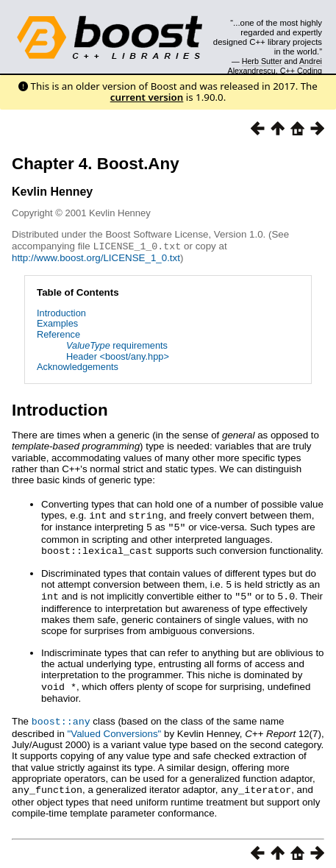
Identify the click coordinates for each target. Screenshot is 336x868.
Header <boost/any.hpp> (118, 356)
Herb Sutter (262, 61)
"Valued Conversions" (115, 728)
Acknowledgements (78, 366)
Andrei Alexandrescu (275, 65)
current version (147, 97)
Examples (57, 323)
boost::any (61, 716)
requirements (117, 345)
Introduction (61, 312)
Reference (58, 334)
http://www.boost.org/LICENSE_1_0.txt (96, 257)
